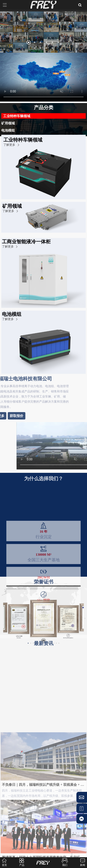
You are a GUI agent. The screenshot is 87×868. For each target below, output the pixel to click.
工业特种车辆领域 (17, 116)
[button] (23, 46)
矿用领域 (8, 123)
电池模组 (8, 130)
